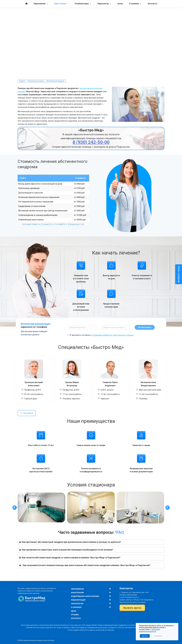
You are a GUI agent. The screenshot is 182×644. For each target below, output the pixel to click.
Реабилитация (83, 13)
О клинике (135, 13)
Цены (120, 13)
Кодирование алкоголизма (85, 596)
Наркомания (41, 13)
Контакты (153, 13)
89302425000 (132, 595)
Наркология (104, 13)
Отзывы (75, 615)
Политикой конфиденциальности (149, 630)
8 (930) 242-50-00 (110, 5)
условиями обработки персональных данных (113, 335)
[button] (15, 508)
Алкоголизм (61, 13)
